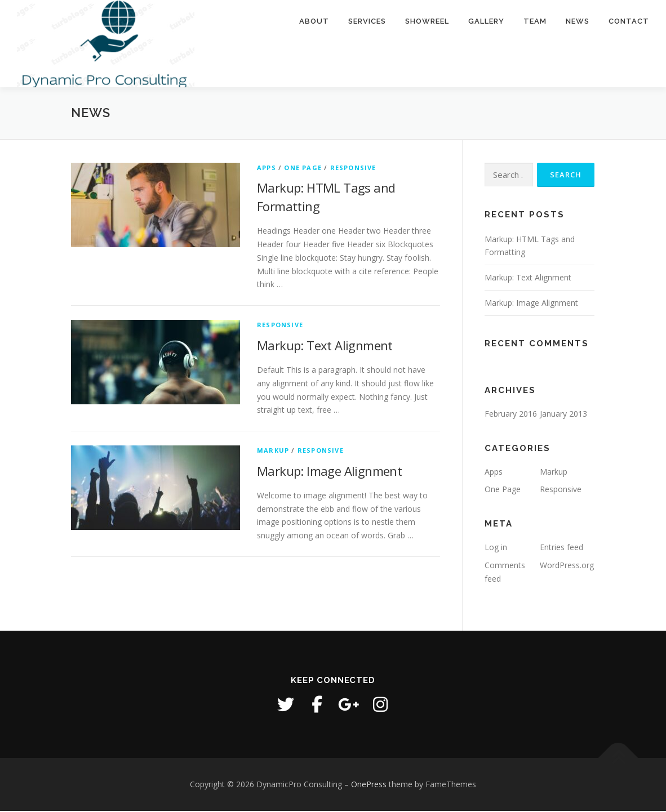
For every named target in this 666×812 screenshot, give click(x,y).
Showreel (427, 21)
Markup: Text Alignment (325, 346)
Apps (267, 169)
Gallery (486, 21)
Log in (496, 549)
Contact (629, 21)
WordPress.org (567, 566)
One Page (303, 169)
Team (535, 21)
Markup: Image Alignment (329, 472)
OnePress (369, 785)
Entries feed (561, 549)
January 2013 (563, 415)
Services (367, 21)
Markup (273, 452)
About (314, 21)
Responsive (353, 169)
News (578, 21)
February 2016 (511, 415)
